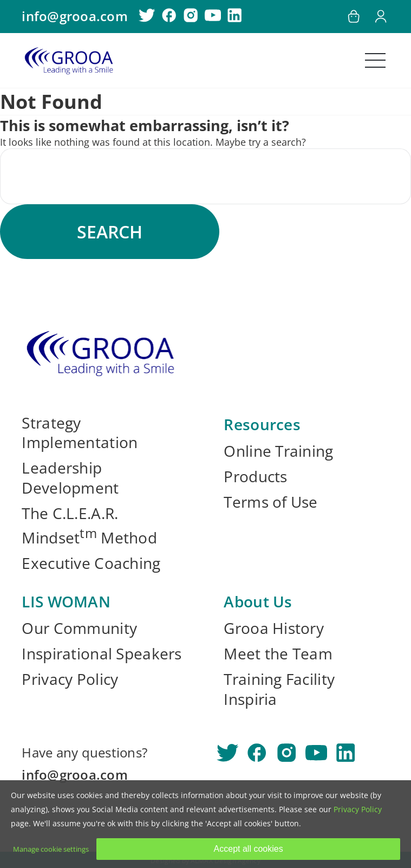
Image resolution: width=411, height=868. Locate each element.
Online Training (278, 451)
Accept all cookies (249, 849)
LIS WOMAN (66, 601)
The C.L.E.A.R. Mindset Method (89, 526)
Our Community (79, 628)
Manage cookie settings (51, 849)
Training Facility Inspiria (279, 689)
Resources (262, 424)
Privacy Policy (70, 679)
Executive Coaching (91, 563)
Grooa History (274, 628)
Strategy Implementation (80, 433)
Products (255, 477)
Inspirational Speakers (102, 654)
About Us (258, 601)
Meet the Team (278, 654)
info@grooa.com (74, 16)
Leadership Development (70, 478)
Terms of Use (270, 502)
